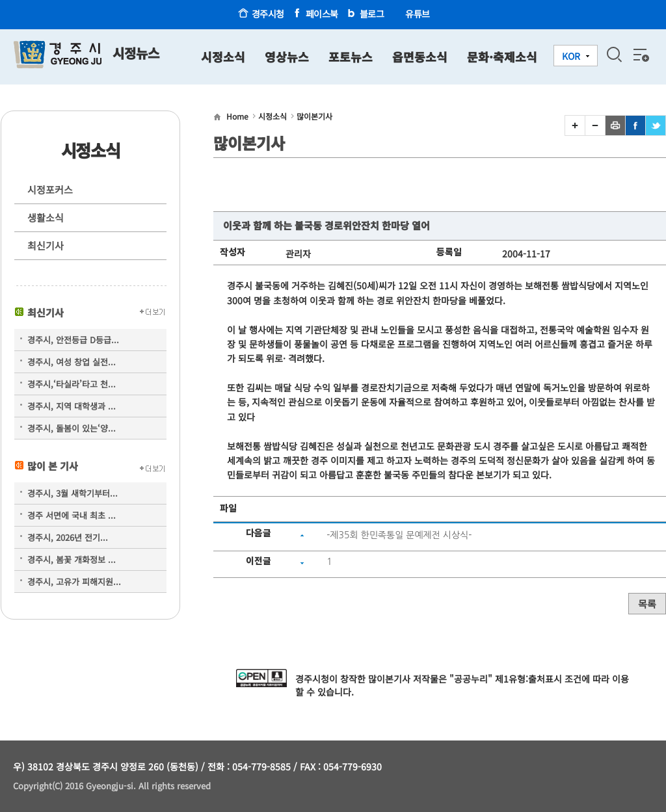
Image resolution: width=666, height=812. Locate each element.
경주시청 (268, 14)
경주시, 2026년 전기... (68, 537)
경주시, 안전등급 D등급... (73, 340)
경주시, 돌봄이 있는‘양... (72, 428)
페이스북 (322, 14)
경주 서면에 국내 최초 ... (72, 515)
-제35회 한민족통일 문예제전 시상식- (399, 535)
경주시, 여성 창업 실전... (72, 362)
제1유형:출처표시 (528, 679)
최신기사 (46, 245)
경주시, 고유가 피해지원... (74, 582)
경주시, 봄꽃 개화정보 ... (72, 559)
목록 (647, 604)
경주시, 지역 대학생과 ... (72, 406)
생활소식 (46, 217)
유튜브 (418, 14)
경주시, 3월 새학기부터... (73, 493)
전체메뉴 (640, 55)
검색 (614, 55)
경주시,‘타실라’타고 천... (72, 384)
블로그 (372, 14)
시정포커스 (50, 190)
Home (237, 116)
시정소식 (273, 116)
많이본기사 (314, 116)
